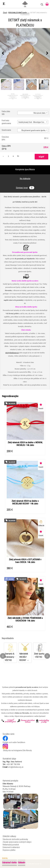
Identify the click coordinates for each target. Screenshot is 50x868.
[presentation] (3, 53)
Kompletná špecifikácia (25, 169)
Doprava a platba (9, 850)
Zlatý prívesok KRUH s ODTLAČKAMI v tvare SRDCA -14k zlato (25, 561)
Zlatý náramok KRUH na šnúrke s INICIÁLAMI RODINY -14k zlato (25, 502)
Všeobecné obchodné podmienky (15, 839)
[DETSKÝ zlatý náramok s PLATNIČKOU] (25, 53)
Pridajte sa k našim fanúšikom (14, 742)
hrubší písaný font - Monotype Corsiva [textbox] (33, 122)
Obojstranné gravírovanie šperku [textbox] (33, 130)
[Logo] (25, 4)
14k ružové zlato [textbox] (39, 113)
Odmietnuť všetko (9, 863)
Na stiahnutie (25, 179)
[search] (41, 6)
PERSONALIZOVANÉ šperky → (19, 13)
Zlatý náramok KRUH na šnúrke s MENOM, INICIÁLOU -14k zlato (25, 444)
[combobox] (33, 113)
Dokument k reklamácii (11, 847)
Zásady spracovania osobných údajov (17, 842)
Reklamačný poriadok (11, 845)
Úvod (5, 13)
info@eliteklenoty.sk (12, 353)
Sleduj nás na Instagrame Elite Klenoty (17, 750)
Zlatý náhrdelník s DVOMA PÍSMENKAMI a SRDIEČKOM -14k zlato (25, 619)
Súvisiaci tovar (25, 188)
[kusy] (8, 156)
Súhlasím (22, 863)
